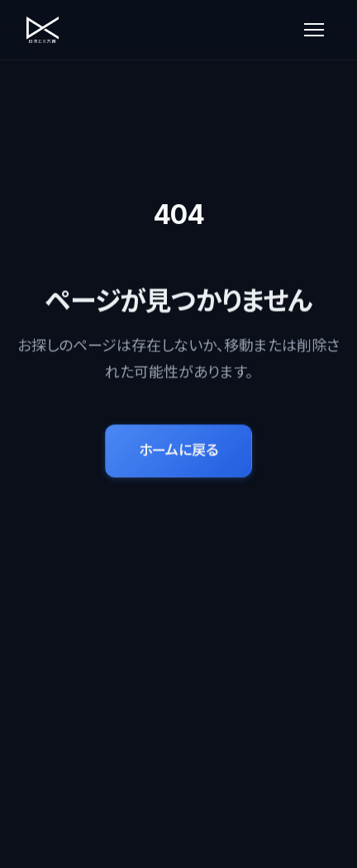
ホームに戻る (178, 451)
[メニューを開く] (314, 30)
